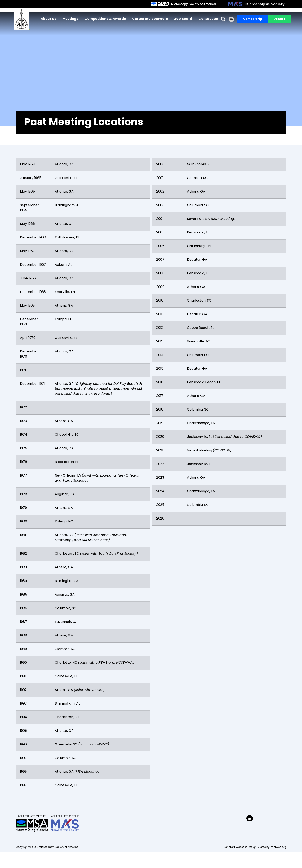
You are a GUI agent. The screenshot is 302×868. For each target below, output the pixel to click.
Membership (251, 20)
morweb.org (279, 847)
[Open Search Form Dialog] (222, 20)
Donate (278, 20)
